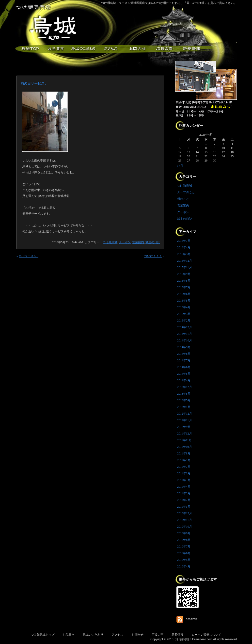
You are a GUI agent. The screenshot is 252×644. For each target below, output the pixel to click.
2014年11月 (185, 334)
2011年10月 (185, 447)
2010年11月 (185, 520)
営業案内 (138, 242)
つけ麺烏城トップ (43, 635)
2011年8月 (184, 460)
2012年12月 (185, 414)
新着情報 (191, 49)
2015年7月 (184, 287)
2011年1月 (184, 507)
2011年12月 (185, 434)
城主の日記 (153, 242)
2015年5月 (184, 301)
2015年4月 (184, 307)
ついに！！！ (153, 256)
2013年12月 (185, 387)
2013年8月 (184, 394)
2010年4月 (184, 566)
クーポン (125, 242)
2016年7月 (184, 241)
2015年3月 (184, 314)
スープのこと (186, 192)
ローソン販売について (206, 635)
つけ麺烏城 (29, 49)
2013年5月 (184, 400)
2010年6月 (184, 553)
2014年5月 (184, 374)
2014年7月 (184, 360)
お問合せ (138, 635)
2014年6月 (184, 367)
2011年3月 (184, 493)
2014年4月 (184, 380)
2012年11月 (185, 420)
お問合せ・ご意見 (137, 49)
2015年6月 (184, 294)
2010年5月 (184, 560)
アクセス (110, 49)
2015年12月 (185, 261)
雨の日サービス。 (34, 84)
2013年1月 (184, 407)
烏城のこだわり (93, 635)
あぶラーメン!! (29, 256)
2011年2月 (184, 500)
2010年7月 (184, 547)
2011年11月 (184, 440)
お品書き (56, 49)
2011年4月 (184, 487)
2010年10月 (185, 527)
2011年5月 (184, 480)
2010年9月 (184, 533)
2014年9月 (184, 347)
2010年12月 (185, 513)
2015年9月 (184, 274)
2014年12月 (185, 327)
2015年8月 (184, 281)
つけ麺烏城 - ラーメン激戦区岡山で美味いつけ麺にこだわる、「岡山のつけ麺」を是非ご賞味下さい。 (169, 3)
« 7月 (180, 166)
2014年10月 (185, 340)
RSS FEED (192, 619)
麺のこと (183, 199)
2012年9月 (184, 427)
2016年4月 (184, 247)
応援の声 (157, 635)
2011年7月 (184, 467)
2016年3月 (184, 254)
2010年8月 (184, 540)
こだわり (83, 49)
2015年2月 (184, 321)
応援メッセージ (164, 49)
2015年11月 (185, 267)
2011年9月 (184, 453)
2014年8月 (184, 354)
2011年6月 (184, 473)
